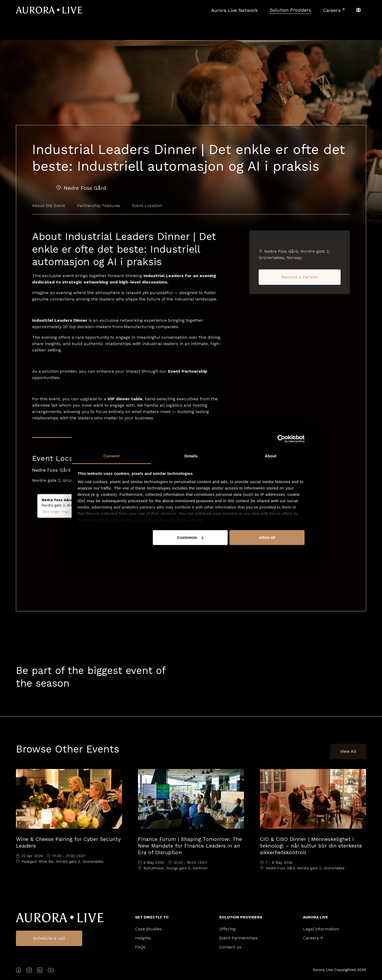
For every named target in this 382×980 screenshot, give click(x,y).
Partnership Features (99, 206)
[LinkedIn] (40, 971)
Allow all (267, 537)
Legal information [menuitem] (321, 929)
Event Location (147, 206)
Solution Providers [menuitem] (241, 917)
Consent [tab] (112, 456)
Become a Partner (300, 277)
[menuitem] (235, 10)
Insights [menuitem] (143, 938)
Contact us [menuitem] (230, 947)
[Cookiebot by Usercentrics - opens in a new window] (281, 439)
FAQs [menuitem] (140, 947)
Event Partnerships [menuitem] (238, 938)
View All (348, 751)
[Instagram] (29, 971)
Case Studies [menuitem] (148, 929)
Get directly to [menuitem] (152, 917)
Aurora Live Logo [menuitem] (60, 918)
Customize (190, 537)
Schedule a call (49, 938)
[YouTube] (51, 971)
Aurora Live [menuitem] (316, 917)
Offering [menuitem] (227, 929)
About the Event (49, 206)
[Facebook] (19, 971)
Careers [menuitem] (311, 938)
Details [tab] (191, 456)
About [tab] (271, 456)
